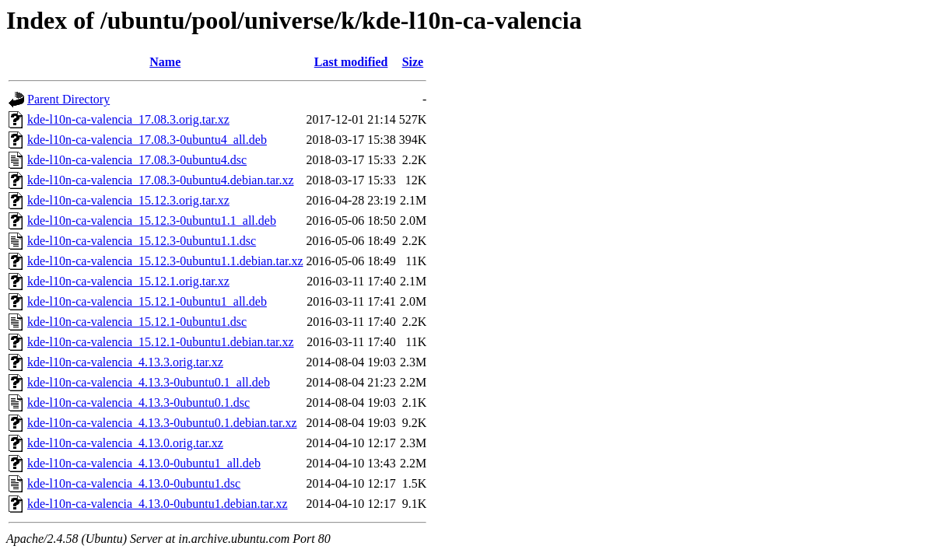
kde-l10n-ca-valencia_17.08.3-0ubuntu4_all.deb (147, 140)
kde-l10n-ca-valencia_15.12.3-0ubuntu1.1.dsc (142, 241)
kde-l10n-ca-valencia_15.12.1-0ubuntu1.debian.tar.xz (161, 342)
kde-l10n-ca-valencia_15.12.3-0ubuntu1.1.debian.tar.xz (165, 261)
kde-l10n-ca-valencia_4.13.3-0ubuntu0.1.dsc (138, 402)
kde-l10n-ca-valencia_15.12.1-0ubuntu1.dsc (137, 322)
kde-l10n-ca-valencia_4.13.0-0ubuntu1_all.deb (144, 463)
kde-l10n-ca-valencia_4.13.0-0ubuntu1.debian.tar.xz (158, 504)
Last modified (351, 62)
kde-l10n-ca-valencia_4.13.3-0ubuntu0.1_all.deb (149, 382)
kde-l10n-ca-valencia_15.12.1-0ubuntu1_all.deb (147, 301)
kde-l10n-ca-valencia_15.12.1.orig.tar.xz (128, 281)
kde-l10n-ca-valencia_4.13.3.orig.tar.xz (125, 362)
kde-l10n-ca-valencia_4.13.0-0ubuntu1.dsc (134, 483)
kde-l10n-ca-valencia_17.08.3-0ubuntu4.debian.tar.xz (161, 180)
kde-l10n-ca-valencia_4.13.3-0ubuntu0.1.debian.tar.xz (162, 423)
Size (413, 62)
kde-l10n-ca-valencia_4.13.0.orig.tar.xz (125, 443)
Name (165, 62)
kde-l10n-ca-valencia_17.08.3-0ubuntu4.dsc (137, 160)
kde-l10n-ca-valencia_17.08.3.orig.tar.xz (128, 119)
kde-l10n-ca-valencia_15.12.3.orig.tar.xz (128, 200)
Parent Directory (68, 99)
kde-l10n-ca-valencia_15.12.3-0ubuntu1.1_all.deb (152, 220)
